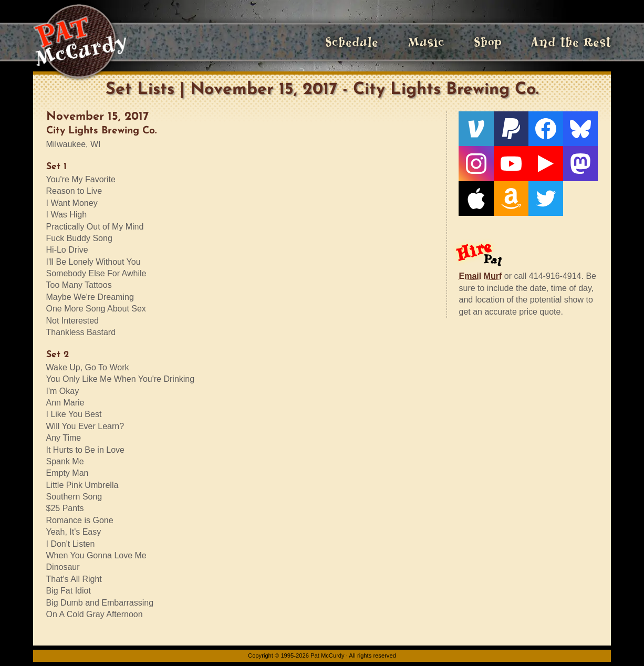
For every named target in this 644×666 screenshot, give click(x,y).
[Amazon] (511, 199)
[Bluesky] (580, 129)
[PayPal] (511, 129)
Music (426, 42)
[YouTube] (511, 163)
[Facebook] (546, 129)
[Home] (80, 42)
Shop (488, 42)
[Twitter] (546, 199)
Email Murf (480, 276)
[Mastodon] (580, 163)
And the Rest (571, 42)
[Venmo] (476, 129)
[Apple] (476, 199)
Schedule (352, 42)
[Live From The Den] (546, 163)
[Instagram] (476, 163)
